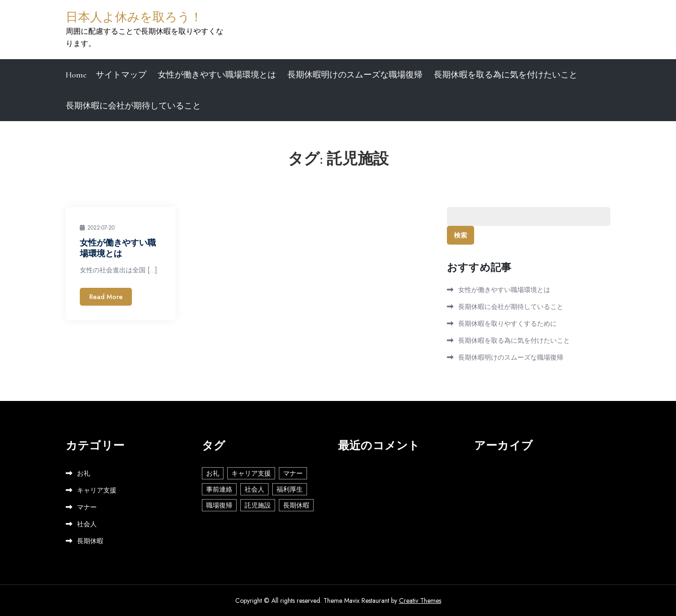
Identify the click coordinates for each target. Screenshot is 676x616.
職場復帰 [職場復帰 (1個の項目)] (219, 505)
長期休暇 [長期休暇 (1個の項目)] (296, 505)
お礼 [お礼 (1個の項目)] (213, 473)
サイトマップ (121, 75)
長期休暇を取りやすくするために (507, 323)
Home (76, 75)
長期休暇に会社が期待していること (133, 106)
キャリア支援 (97, 490)
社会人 (87, 524)
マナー (87, 507)
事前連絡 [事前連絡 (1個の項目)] (219, 489)
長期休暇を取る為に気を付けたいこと (506, 75)
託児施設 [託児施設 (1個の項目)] (258, 505)
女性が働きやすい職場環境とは (217, 75)
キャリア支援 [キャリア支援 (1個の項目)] (251, 473)
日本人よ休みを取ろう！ (134, 17)
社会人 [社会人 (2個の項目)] (254, 489)
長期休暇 (90, 541)
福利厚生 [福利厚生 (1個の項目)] (290, 489)
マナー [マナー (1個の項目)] (293, 473)
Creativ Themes (420, 601)
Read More (106, 297)
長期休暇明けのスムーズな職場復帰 (355, 75)
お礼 (84, 473)
